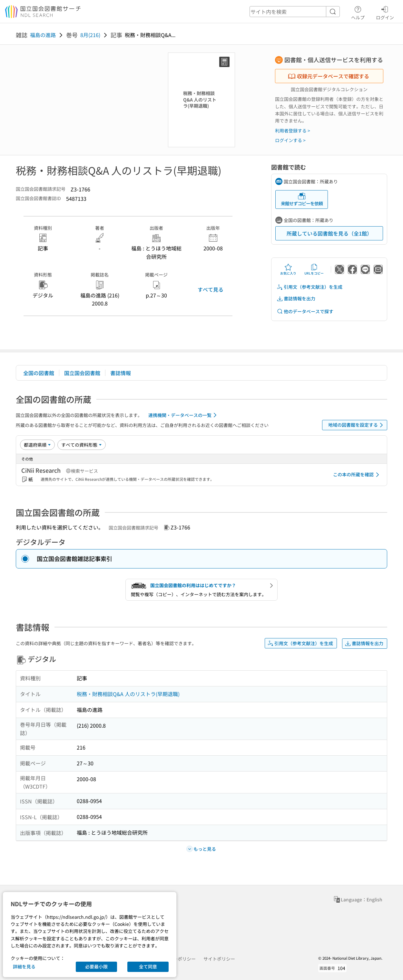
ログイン (385, 12)
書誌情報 (121, 373)
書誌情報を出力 (296, 299)
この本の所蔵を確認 (357, 475)
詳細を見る (24, 966)
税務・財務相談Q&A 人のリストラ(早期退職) (128, 694)
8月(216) (90, 35)
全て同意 (148, 966)
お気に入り (288, 269)
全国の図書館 (39, 373)
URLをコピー (314, 269)
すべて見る (211, 289)
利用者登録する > (293, 131)
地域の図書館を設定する (357, 425)
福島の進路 (43, 35)
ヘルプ (358, 12)
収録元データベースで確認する (329, 76)
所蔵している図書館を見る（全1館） (329, 233)
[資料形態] (82, 445)
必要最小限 (96, 966)
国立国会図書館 (82, 373)
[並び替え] (37, 445)
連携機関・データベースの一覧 (184, 415)
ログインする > (290, 140)
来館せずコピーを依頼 (302, 199)
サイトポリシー (219, 959)
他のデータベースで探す (305, 311)
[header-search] (295, 12)
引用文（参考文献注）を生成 (310, 287)
